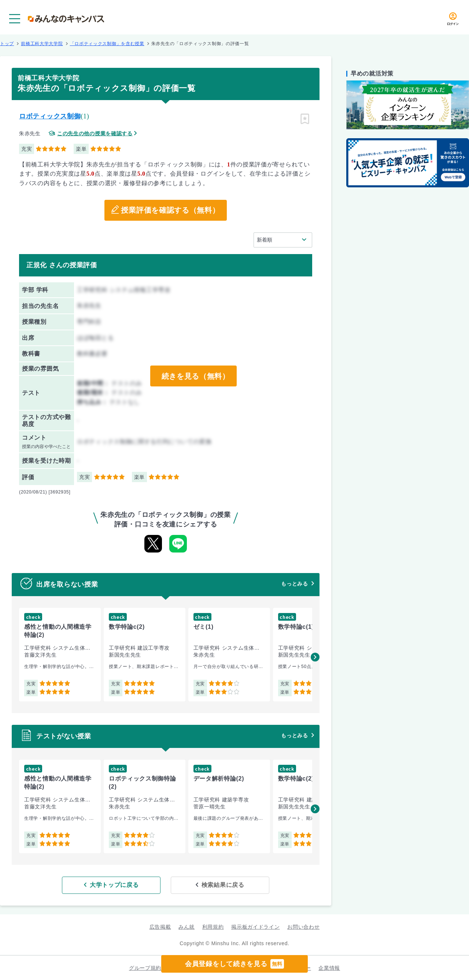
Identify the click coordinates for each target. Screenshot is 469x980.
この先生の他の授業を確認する (95, 134)
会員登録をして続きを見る (234, 964)
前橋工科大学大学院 (42, 44)
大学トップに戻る (118, 885)
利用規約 (213, 927)
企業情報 (329, 968)
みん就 (187, 927)
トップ (7, 44)
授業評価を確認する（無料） (170, 210)
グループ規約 (145, 968)
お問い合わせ (303, 927)
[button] (315, 657)
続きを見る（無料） (195, 376)
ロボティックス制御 (50, 116)
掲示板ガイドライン (255, 927)
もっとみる (295, 584)
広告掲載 (160, 927)
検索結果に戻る (219, 885)
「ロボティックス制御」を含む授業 (107, 44)
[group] (60, 655)
